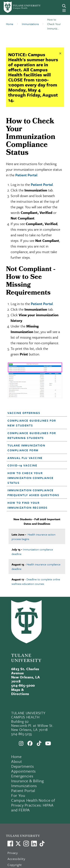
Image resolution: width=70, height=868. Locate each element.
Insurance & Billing (28, 781)
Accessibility (16, 859)
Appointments (24, 771)
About (17, 761)
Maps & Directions (20, 692)
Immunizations (24, 786)
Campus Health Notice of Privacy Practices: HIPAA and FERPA (33, 805)
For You (18, 795)
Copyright (15, 865)
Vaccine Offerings (24, 413)
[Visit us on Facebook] (10, 844)
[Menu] (64, 10)
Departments (22, 766)
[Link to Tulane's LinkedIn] (34, 844)
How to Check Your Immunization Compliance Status (31, 478)
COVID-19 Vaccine (22, 465)
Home (16, 756)
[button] (34, 413)
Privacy (13, 853)
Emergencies (22, 776)
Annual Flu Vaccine (25, 458)
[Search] (64, 6)
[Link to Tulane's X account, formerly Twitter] (18, 844)
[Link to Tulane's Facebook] (26, 844)
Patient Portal (26, 175)
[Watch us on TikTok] (42, 844)
